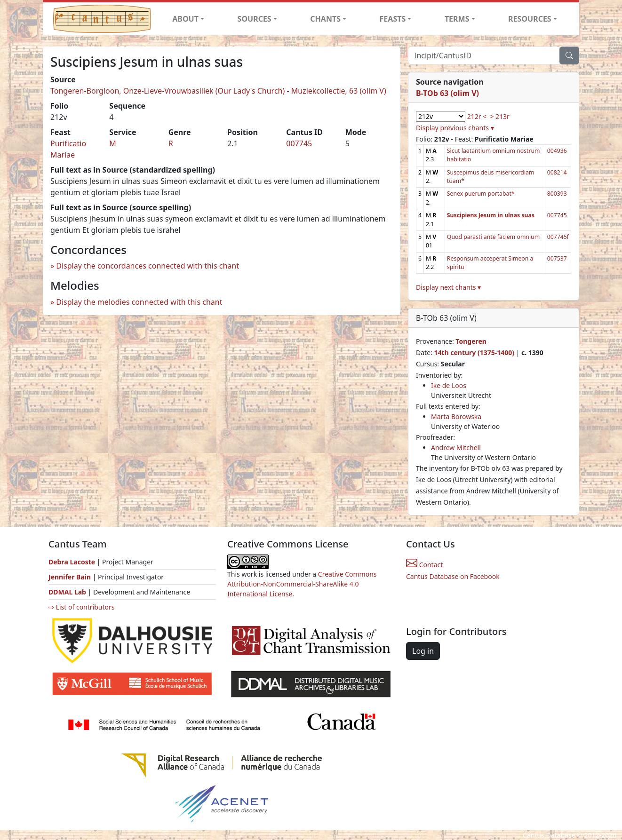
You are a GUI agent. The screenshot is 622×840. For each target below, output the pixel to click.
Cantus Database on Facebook (453, 576)
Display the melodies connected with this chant (139, 302)
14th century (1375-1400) (474, 353)
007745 (299, 143)
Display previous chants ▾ (455, 128)
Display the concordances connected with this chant (148, 266)
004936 (557, 151)
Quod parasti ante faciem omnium (493, 237)
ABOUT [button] (185, 19)
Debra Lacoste (72, 562)
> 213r (499, 116)
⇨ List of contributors (81, 607)
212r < (477, 116)
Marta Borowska (456, 416)
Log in (423, 651)
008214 (557, 172)
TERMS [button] (457, 19)
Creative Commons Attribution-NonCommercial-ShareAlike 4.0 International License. (302, 584)
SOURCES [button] (255, 19)
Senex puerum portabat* (481, 194)
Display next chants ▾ (448, 287)
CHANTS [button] (325, 19)
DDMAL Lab (67, 592)
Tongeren (471, 341)
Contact (424, 565)
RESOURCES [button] (530, 19)
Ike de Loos (449, 385)
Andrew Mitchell (456, 448)
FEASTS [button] (393, 19)
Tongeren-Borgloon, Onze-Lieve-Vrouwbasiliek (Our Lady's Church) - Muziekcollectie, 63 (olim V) (218, 91)
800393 (557, 194)
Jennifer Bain (71, 577)
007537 (557, 258)
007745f (558, 237)
